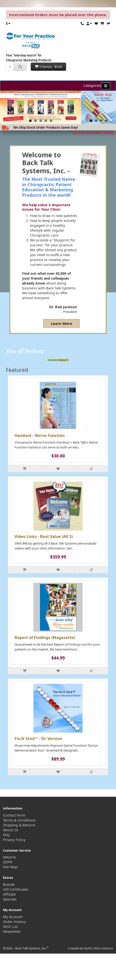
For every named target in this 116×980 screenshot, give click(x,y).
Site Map (10, 867)
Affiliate (9, 894)
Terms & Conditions (19, 820)
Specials (10, 899)
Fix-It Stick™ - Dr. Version (38, 739)
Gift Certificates (16, 889)
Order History (14, 922)
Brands (9, 884)
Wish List (10, 927)
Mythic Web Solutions (98, 948)
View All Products (25, 351)
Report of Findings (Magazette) (45, 638)
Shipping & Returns (19, 825)
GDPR (8, 862)
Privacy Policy (14, 840)
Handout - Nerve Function (40, 435)
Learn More (61, 323)
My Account (13, 917)
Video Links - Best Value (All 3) (44, 536)
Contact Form (14, 815)
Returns (9, 857)
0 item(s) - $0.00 (48, 67)
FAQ (6, 835)
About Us (11, 830)
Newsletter (12, 931)
